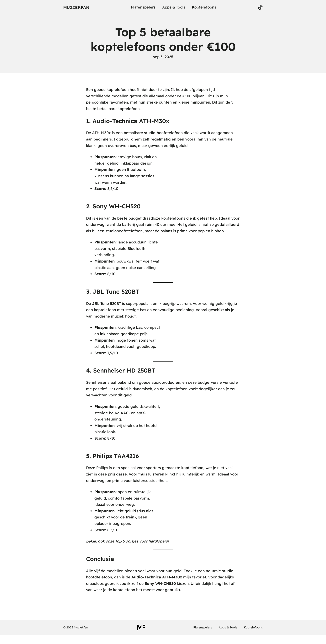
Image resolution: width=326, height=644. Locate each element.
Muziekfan (76, 7)
